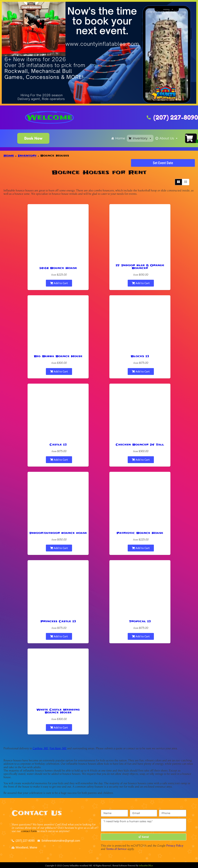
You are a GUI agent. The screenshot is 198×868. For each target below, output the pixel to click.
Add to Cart (59, 283)
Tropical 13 (140, 621)
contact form (29, 831)
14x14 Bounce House (58, 268)
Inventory (142, 138)
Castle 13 (58, 445)
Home (120, 138)
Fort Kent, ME (58, 748)
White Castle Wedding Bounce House (58, 711)
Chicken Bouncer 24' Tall (140, 445)
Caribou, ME (40, 748)
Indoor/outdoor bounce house (58, 533)
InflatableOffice (146, 865)
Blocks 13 (140, 356)
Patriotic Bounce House (140, 533)
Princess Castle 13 (58, 621)
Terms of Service (116, 849)
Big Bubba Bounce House (58, 356)
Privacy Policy (175, 845)
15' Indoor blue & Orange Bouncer (140, 267)
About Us (169, 138)
